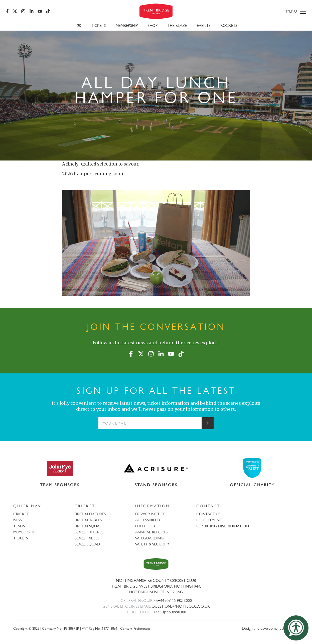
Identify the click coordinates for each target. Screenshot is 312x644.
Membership (127, 25)
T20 (78, 25)
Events (204, 25)
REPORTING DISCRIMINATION (223, 526)
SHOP (153, 25)
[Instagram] (23, 11)
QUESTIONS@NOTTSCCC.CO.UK (181, 606)
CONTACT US (208, 514)
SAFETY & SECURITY (152, 544)
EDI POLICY (145, 526)
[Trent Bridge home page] (156, 564)
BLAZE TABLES (87, 538)
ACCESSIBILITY (148, 520)
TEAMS (19, 526)
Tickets (98, 25)
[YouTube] (40, 11)
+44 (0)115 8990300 (170, 612)
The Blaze (177, 25)
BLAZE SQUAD (87, 544)
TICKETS (21, 538)
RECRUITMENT (209, 520)
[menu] (258, 11)
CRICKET (21, 514)
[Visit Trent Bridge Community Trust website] (252, 468)
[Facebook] (7, 11)
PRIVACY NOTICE (150, 514)
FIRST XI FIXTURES (90, 514)
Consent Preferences (135, 628)
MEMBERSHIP (24, 532)
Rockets (229, 25)
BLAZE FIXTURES (89, 532)
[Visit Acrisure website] (156, 468)
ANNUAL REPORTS (151, 532)
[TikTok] (48, 11)
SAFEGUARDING (149, 538)
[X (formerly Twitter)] (15, 11)
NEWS (19, 520)
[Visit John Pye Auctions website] (60, 468)
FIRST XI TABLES (88, 520)
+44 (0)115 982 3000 (175, 600)
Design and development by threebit (270, 628)
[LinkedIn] (32, 11)
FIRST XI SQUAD (88, 526)
